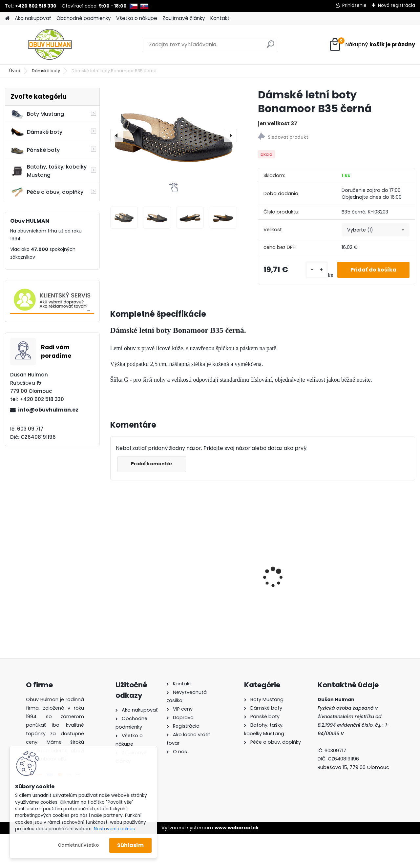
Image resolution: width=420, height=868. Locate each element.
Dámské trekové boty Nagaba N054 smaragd (378, 562)
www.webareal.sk (237, 828)
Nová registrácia (397, 5)
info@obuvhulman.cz (48, 410)
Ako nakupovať (33, 18)
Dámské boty (46, 71)
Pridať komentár (152, 464)
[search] (271, 47)
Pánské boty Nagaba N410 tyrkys (219, 564)
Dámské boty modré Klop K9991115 (296, 561)
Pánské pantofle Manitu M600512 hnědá (145, 564)
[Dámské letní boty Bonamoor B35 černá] (174, 135)
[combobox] (376, 230)
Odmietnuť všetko (78, 845)
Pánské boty (35, 150)
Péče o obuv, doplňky (47, 192)
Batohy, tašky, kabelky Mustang (49, 171)
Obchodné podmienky (84, 18)
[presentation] (117, 135)
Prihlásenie (354, 5)
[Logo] (50, 45)
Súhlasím (130, 845)
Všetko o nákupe (137, 18)
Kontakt (220, 18)
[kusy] (317, 270)
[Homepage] (7, 19)
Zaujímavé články (184, 18)
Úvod (15, 71)
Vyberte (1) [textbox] (360, 230)
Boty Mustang (37, 114)
